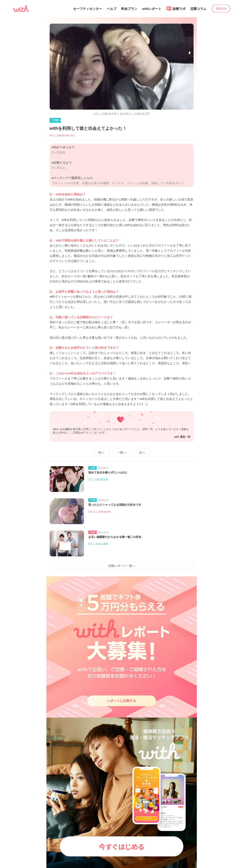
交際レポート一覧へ (122, 566)
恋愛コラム (198, 9)
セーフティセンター (88, 9)
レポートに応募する (121, 701)
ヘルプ (112, 9)
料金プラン (129, 9)
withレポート (152, 9)
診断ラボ (176, 9)
